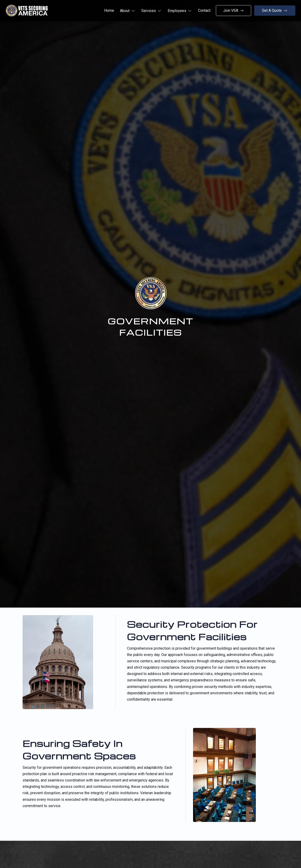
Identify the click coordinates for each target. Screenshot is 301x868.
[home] (27, 11)
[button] (128, 11)
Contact (204, 10)
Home (109, 10)
